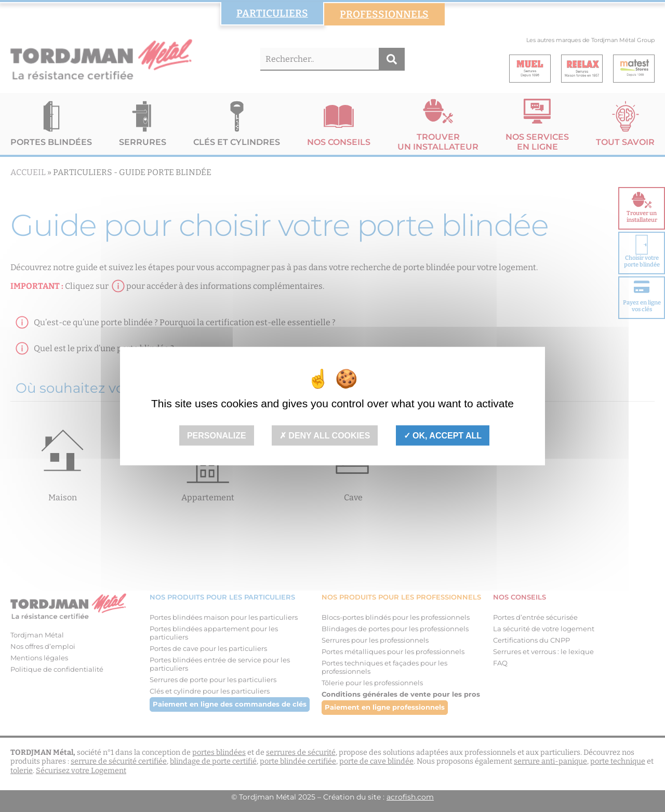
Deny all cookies (325, 436)
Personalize (217, 436)
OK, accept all (443, 436)
